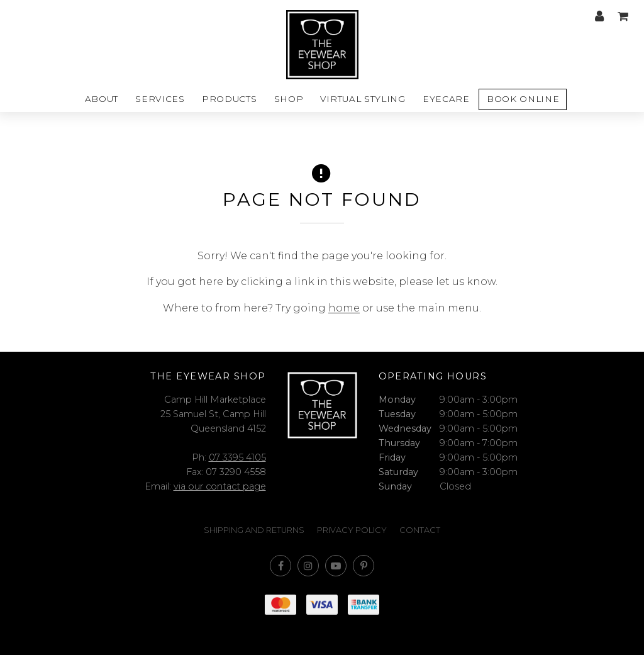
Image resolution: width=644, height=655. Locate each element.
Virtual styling (363, 99)
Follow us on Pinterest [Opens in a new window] (364, 566)
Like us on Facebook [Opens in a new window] (280, 566)
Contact (420, 530)
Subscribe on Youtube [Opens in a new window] (336, 566)
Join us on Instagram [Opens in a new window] (308, 566)
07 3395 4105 (237, 457)
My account (599, 16)
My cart (623, 16)
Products (229, 99)
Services (160, 99)
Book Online (523, 99)
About (102, 99)
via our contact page (220, 486)
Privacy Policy (352, 530)
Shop (289, 99)
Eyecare (446, 99)
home (344, 308)
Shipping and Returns (254, 530)
